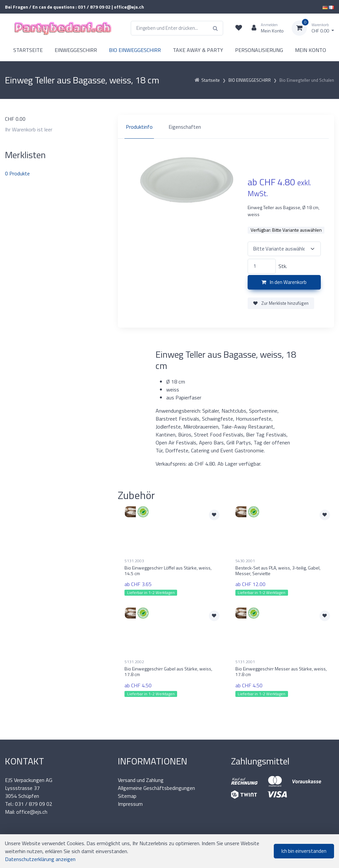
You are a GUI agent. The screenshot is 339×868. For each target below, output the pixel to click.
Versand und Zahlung (141, 780)
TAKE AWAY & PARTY (198, 50)
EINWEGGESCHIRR (76, 50)
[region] (226, 127)
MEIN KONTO (311, 50)
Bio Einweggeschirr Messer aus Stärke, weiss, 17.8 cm (281, 671)
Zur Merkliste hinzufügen (281, 303)
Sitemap (127, 796)
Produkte (17, 173)
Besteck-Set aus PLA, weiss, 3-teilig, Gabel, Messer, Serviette (278, 571)
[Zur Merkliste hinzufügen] (214, 515)
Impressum (130, 804)
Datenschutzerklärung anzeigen (40, 859)
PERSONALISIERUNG (259, 50)
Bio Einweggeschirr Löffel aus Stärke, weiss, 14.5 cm (168, 571)
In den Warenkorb (284, 282)
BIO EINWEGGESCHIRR (135, 50)
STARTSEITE (28, 50)
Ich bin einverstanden (304, 851)
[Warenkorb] (313, 28)
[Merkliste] (239, 28)
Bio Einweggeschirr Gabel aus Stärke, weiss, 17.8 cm (168, 671)
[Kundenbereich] (265, 28)
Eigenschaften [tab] (185, 127)
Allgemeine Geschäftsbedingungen (156, 788)
